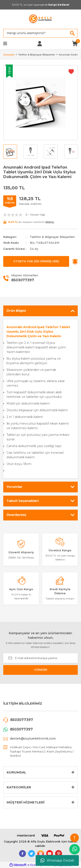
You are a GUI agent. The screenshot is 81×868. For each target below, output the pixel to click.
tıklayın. (50, 222)
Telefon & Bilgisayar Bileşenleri (52, 237)
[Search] (40, 33)
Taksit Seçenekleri (23, 501)
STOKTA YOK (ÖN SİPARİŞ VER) (36, 261)
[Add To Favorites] (71, 71)
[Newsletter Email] (40, 658)
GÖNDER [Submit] (41, 670)
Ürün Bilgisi (16, 311)
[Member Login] (40, 44)
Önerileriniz (16, 515)
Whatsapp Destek (57, 860)
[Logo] (40, 19)
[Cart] (75, 43)
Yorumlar (14, 487)
